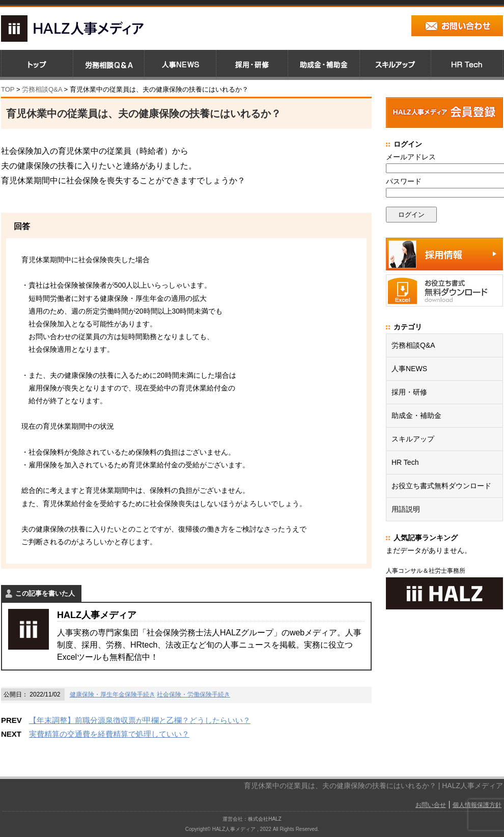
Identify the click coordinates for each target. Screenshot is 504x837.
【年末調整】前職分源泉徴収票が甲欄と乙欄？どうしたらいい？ (140, 720)
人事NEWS (409, 369)
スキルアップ (413, 439)
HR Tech (405, 462)
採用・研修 (409, 392)
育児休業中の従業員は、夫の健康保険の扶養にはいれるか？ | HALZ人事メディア (373, 786)
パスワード (404, 181)
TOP (8, 89)
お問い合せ (431, 805)
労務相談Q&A (42, 89)
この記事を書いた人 (45, 593)
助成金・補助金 (416, 415)
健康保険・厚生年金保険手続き (113, 694)
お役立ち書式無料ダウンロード (441, 486)
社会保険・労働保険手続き (193, 694)
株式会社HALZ (265, 819)
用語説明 (406, 509)
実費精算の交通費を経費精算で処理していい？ (109, 734)
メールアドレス (411, 157)
